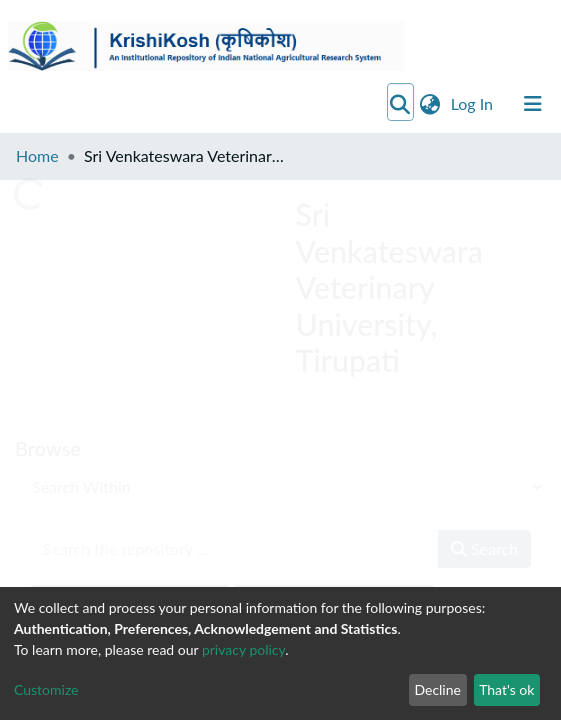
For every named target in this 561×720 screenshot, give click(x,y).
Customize (46, 689)
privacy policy (243, 649)
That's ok (506, 689)
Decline (437, 689)
